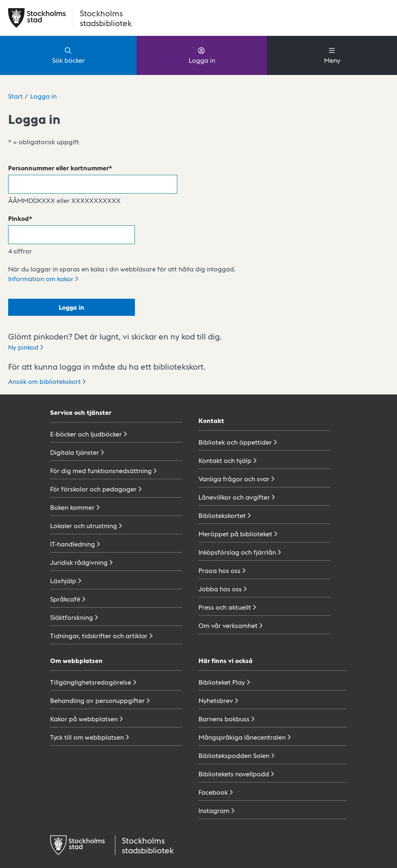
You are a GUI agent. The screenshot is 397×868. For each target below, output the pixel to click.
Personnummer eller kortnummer (58, 168)
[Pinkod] (72, 235)
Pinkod (19, 218)
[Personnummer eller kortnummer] (93, 184)
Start (15, 96)
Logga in (202, 55)
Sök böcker (68, 55)
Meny (332, 55)
